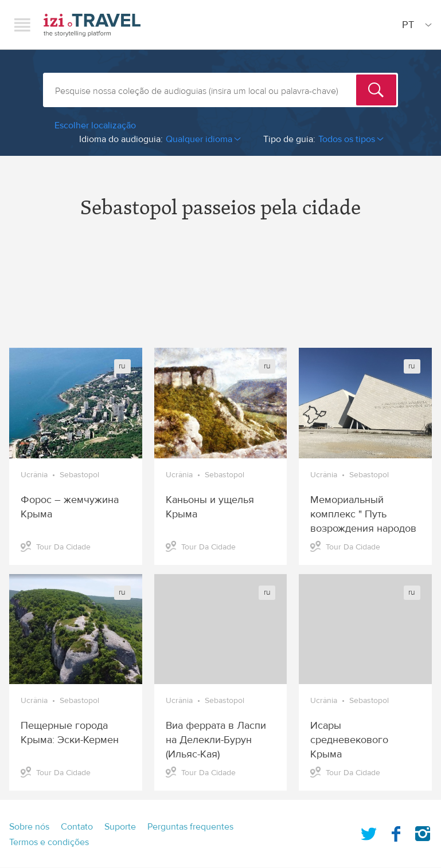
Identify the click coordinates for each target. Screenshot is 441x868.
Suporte (120, 827)
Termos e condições (49, 842)
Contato (77, 827)
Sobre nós (29, 827)
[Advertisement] (220, 293)
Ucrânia (34, 475)
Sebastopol (79, 475)
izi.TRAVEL (92, 25)
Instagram (423, 831)
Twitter (369, 831)
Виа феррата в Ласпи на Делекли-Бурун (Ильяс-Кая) (216, 740)
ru (122, 366)
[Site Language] (415, 25)
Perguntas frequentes (190, 827)
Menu (22, 25)
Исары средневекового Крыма (349, 740)
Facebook (396, 831)
